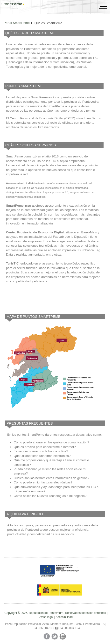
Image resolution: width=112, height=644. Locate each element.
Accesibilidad (64, 617)
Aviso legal (46, 617)
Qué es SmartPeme (49, 23)
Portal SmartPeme (17, 23)
